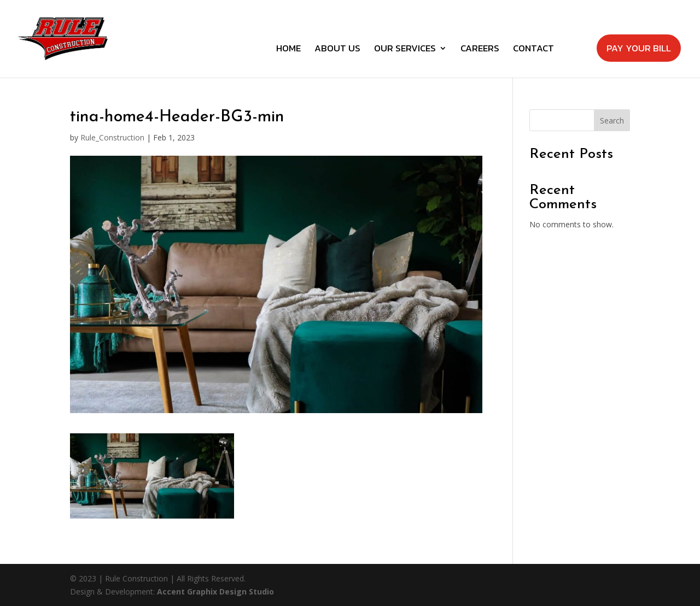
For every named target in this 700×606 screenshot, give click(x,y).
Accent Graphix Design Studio (215, 592)
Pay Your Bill (639, 48)
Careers (480, 50)
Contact (533, 50)
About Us (337, 50)
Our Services (405, 50)
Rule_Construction (112, 137)
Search (612, 120)
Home (288, 50)
